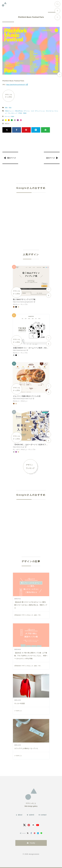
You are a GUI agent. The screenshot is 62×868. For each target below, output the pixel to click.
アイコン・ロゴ (29, 111)
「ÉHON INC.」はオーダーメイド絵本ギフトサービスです (36, 445)
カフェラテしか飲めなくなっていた (26, 748)
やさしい (17, 304)
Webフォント (10, 111)
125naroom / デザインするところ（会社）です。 (28, 615)
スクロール (50, 111)
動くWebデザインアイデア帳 (24, 299)
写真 (21, 113)
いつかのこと (18, 711)
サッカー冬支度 (20, 703)
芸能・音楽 (8, 108)
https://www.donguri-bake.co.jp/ (23, 399)
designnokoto (34, 854)
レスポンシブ (13, 113)
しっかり (17, 449)
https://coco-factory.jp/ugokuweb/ (23, 302)
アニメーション (41, 111)
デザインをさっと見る (9, 96)
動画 (25, 113)
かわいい (17, 353)
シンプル (25, 304)
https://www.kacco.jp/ (19, 350)
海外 (13, 117)
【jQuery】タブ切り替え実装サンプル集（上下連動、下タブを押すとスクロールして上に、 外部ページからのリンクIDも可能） (31, 656)
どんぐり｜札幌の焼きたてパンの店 (27, 396)
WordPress (19, 111)
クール (8, 117)
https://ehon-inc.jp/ (19, 447)
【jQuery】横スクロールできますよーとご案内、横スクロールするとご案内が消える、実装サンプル (31, 605)
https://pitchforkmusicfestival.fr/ (16, 85)
